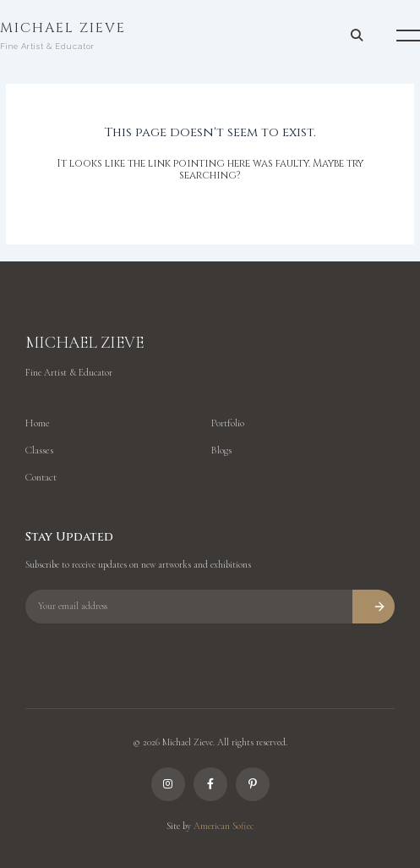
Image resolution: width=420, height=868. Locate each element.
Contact (41, 477)
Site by (210, 826)
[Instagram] (168, 784)
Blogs (221, 450)
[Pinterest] (253, 784)
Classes (39, 450)
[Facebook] (210, 784)
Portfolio (227, 423)
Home (38, 423)
